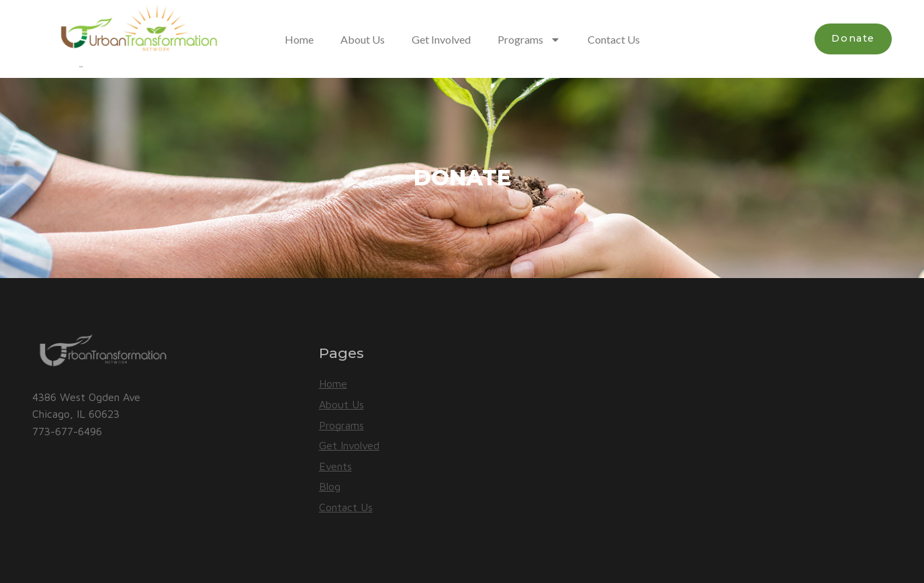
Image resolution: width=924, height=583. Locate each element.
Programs (529, 40)
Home (299, 39)
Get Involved (441, 39)
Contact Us (614, 39)
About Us (363, 39)
